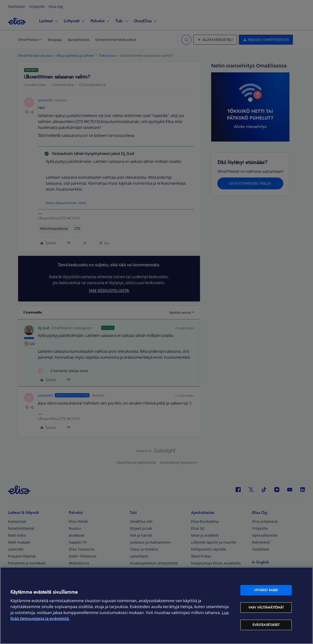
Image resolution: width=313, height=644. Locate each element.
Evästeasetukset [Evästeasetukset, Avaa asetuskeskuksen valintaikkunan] (266, 625)
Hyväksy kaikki (266, 590)
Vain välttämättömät (266, 607)
